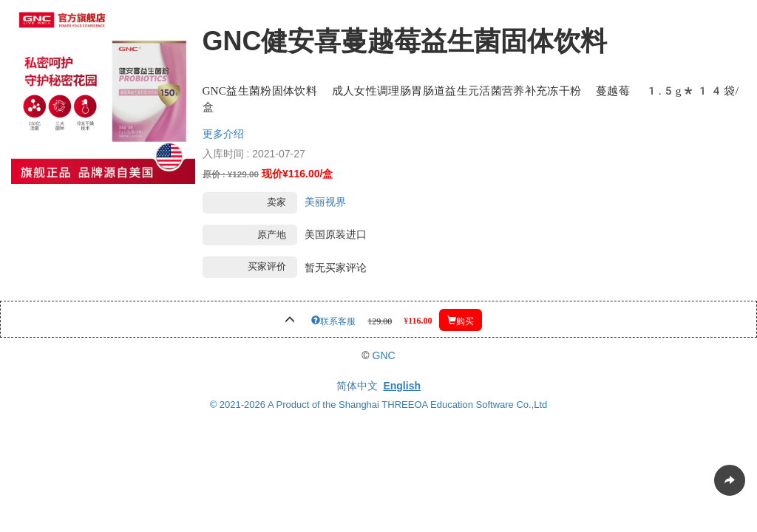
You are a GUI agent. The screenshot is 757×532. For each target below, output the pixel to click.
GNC (384, 355)
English (402, 386)
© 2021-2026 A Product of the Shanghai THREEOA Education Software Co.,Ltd (379, 405)
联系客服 (338, 320)
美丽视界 (325, 202)
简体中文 (357, 386)
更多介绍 (223, 134)
